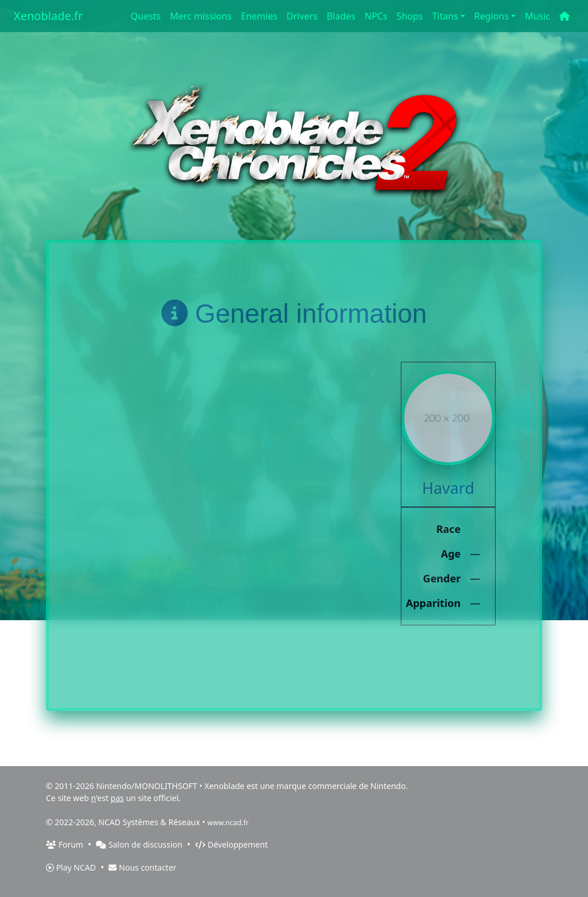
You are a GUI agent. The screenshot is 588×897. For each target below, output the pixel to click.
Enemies (259, 16)
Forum (65, 844)
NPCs (376, 16)
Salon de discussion (139, 844)
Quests (146, 16)
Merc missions (201, 16)
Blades (341, 16)
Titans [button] (445, 16)
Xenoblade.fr (48, 16)
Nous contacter (142, 867)
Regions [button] (492, 16)
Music (537, 16)
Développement (231, 844)
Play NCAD (71, 867)
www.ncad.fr (228, 823)
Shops (410, 16)
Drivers (302, 16)
